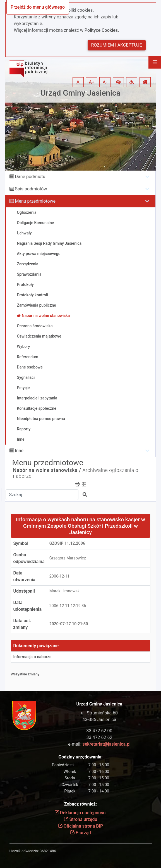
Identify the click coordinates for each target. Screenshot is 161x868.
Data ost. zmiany (22, 624)
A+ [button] (92, 82)
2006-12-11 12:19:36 (68, 606)
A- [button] (105, 82)
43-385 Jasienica (99, 720)
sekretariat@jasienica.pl (107, 744)
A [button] (78, 82)
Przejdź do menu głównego (38, 7)
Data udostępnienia (28, 606)
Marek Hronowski (65, 591)
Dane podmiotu (30, 177)
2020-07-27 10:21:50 (69, 624)
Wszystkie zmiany (25, 674)
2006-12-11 (60, 576)
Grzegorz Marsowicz (68, 558)
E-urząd (80, 833)
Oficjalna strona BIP (80, 826)
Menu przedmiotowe (35, 201)
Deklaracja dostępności (80, 813)
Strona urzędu (81, 819)
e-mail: (99, 744)
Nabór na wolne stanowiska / (47, 470)
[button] (118, 82)
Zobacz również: (81, 804)
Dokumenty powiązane (36, 646)
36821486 (48, 851)
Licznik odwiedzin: (24, 851)
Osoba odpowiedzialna (29, 558)
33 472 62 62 (99, 737)
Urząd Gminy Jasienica (80, 93)
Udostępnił (24, 591)
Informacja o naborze (33, 657)
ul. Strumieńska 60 (99, 713)
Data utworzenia (24, 576)
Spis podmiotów (31, 189)
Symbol (21, 543)
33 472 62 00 (99, 731)
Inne (19, 451)
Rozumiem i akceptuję (117, 45)
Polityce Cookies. (102, 30)
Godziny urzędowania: (80, 757)
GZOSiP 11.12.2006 (67, 543)
